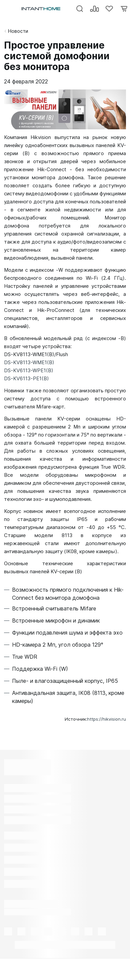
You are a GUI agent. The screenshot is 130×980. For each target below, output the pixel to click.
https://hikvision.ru (107, 719)
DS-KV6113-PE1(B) (26, 378)
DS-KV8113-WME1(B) (29, 362)
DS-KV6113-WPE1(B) (29, 370)
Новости (18, 31)
